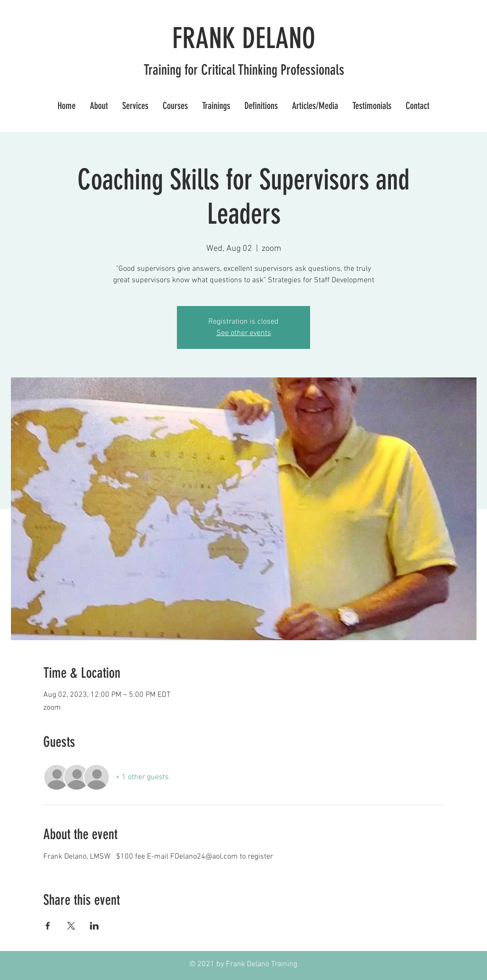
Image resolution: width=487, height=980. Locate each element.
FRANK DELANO (244, 38)
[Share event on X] (71, 926)
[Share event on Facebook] (48, 926)
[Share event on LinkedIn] (94, 926)
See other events (244, 333)
